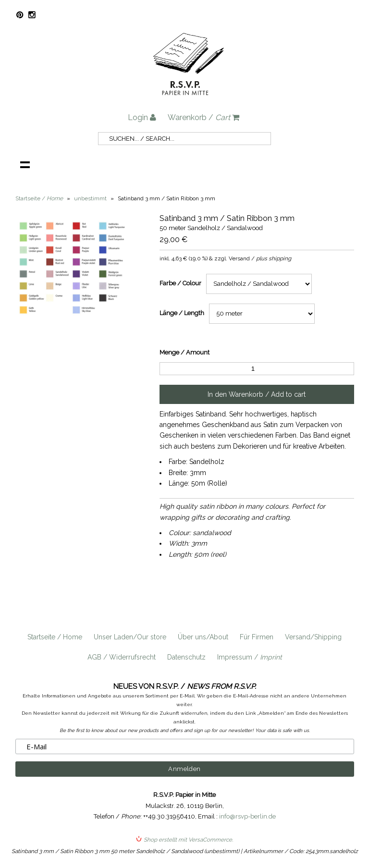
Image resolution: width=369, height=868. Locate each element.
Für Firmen (257, 637)
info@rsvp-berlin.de (247, 816)
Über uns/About (203, 637)
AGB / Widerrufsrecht (122, 657)
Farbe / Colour (180, 283)
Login (142, 117)
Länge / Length (182, 313)
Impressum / (250, 657)
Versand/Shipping (313, 637)
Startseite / (39, 198)
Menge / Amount (184, 352)
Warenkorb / (203, 117)
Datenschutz (186, 657)
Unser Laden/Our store (130, 637)
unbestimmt (90, 198)
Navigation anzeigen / (25, 164)
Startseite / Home (55, 637)
